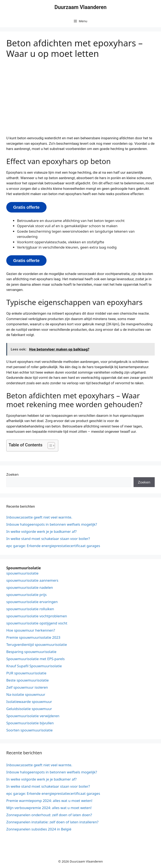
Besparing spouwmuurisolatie (31, 652)
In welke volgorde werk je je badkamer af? (41, 531)
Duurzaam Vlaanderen (81, 7)
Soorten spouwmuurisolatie (29, 730)
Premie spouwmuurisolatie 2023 (33, 637)
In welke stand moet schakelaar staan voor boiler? (48, 539)
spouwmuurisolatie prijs (26, 595)
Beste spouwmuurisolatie (27, 680)
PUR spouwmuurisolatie (26, 673)
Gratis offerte (26, 207)
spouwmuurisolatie (22, 573)
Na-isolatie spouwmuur (26, 694)
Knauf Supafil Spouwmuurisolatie (34, 666)
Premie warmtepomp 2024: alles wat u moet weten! (49, 801)
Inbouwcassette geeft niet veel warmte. (39, 517)
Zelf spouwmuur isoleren (27, 687)
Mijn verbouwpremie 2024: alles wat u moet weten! (49, 808)
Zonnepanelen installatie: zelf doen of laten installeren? (52, 822)
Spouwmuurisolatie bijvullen (30, 723)
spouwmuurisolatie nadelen (30, 587)
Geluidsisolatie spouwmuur (29, 709)
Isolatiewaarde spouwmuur (29, 702)
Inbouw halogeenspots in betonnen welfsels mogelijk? (52, 524)
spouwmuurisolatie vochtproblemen (37, 616)
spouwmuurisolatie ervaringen (32, 602)
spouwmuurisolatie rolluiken (30, 609)
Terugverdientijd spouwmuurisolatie (37, 644)
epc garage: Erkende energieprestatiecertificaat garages (53, 546)
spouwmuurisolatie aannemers (32, 580)
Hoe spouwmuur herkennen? (31, 630)
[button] (49, 446)
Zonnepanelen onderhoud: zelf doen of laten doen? (49, 815)
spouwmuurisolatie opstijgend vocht (37, 623)
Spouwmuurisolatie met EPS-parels (36, 659)
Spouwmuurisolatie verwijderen (33, 716)
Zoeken (12, 474)
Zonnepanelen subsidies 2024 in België (39, 829)
